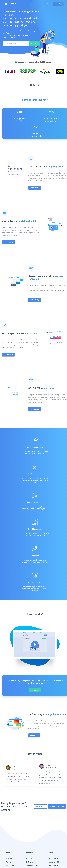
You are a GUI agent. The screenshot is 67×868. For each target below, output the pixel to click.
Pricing (8, 838)
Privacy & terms (53, 835)
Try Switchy (58, 4)
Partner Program (32, 845)
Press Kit (51, 846)
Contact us (30, 849)
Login (47, 4)
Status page (10, 842)
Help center (30, 838)
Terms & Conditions (54, 839)
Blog (7, 845)
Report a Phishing (54, 842)
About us (29, 835)
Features (9, 835)
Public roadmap (11, 849)
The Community (32, 842)
